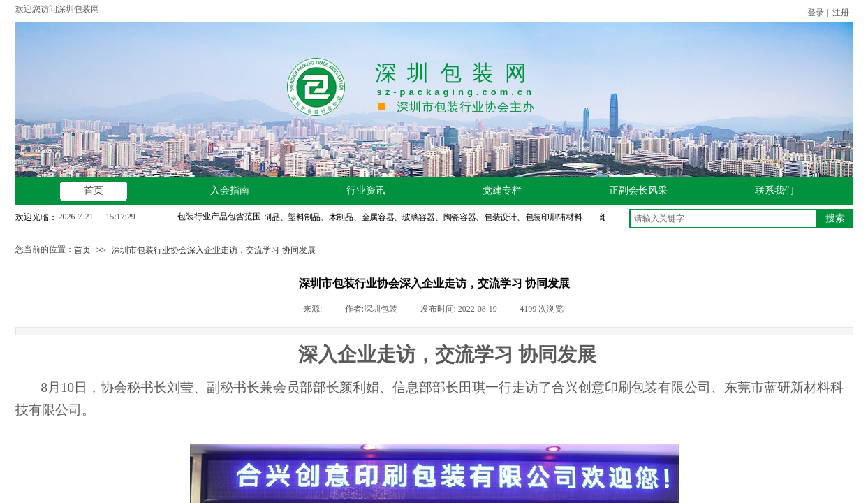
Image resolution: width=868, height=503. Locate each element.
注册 (841, 13)
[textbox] (723, 219)
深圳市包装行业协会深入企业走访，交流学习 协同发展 (213, 250)
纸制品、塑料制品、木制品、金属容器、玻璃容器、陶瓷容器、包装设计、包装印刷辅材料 (420, 217)
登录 (816, 13)
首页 (82, 250)
